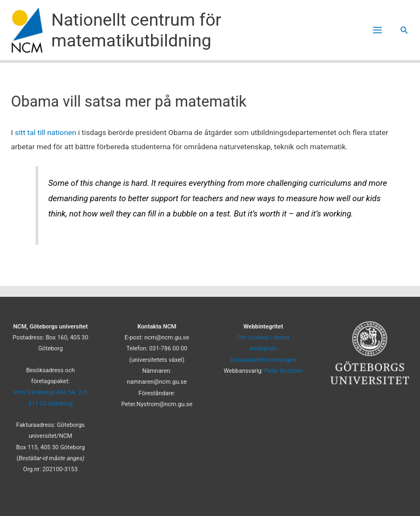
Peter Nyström (283, 371)
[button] (404, 30)
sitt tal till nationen (45, 132)
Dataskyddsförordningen (263, 360)
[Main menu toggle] (378, 30)
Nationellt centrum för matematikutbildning (136, 30)
